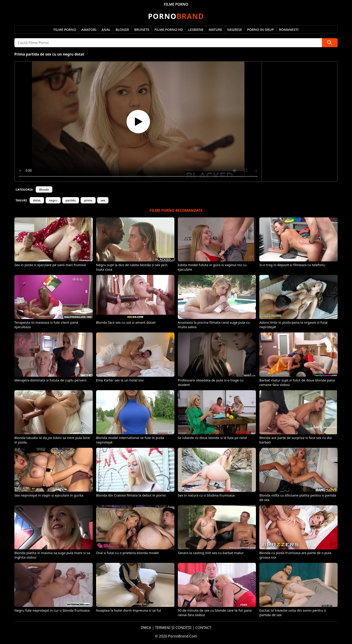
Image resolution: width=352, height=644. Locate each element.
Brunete (142, 29)
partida (71, 200)
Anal (106, 29)
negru (53, 200)
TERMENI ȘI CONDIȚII (173, 628)
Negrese (234, 29)
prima (88, 200)
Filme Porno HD (169, 29)
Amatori (89, 29)
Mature (215, 29)
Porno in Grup (261, 29)
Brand (176, 16)
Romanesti (289, 29)
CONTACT (203, 628)
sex (103, 200)
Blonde (122, 29)
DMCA (146, 628)
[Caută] (330, 43)
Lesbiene (196, 29)
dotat (37, 200)
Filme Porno (65, 29)
